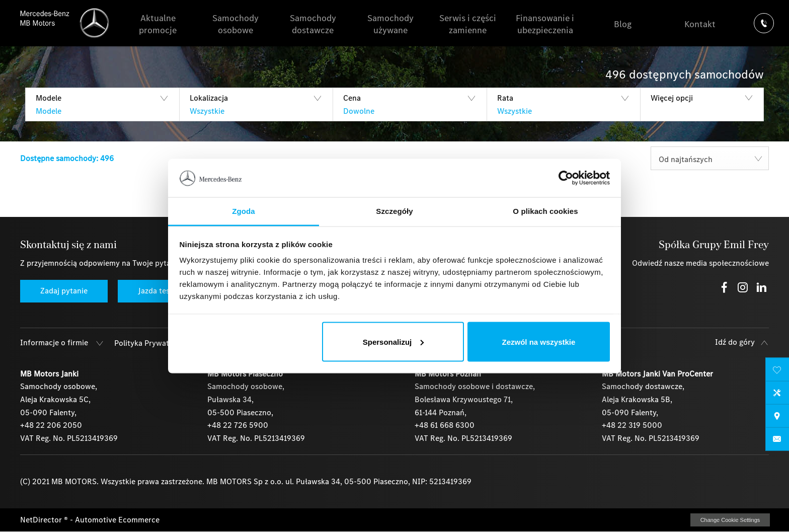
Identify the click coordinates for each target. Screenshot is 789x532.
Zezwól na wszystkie (538, 341)
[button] (102, 104)
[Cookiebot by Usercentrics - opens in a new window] (566, 178)
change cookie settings (730, 520)
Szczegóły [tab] (394, 211)
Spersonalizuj (393, 341)
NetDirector (42, 520)
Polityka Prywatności (151, 343)
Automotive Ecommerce (117, 520)
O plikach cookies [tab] (545, 211)
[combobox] (710, 158)
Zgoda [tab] (244, 211)
